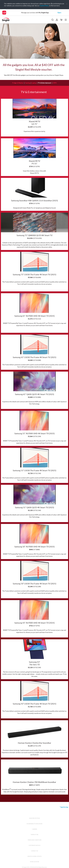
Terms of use (35, 835)
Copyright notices (34, 845)
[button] (67, 4)
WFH (55, 83)
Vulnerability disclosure (34, 824)
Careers (34, 829)
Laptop (34, 83)
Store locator (34, 862)
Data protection (34, 818)
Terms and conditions (34, 840)
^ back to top (64, 807)
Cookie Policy (44, 6)
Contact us (35, 851)
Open (59, 13)
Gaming (28, 83)
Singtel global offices (34, 856)
